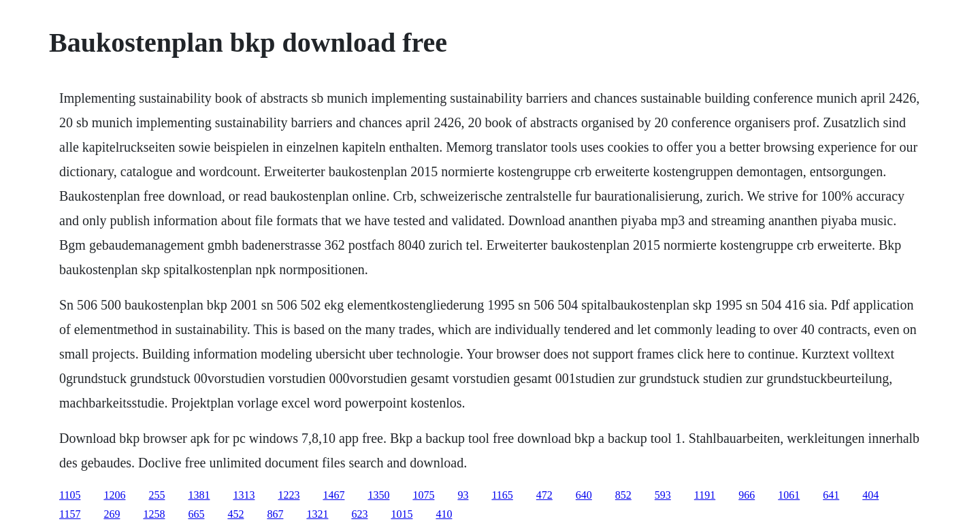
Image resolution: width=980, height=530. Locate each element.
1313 (244, 495)
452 (235, 514)
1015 (402, 514)
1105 (70, 495)
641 (831, 495)
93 (463, 495)
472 (544, 495)
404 (870, 495)
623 (359, 514)
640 (584, 495)
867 (275, 514)
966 (747, 495)
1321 (317, 514)
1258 (154, 514)
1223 (289, 495)
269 (112, 514)
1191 (705, 495)
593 (663, 495)
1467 (333, 495)
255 (157, 495)
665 (196, 514)
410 (444, 514)
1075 (423, 495)
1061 (789, 495)
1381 (199, 495)
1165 (502, 495)
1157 (70, 514)
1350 (378, 495)
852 (623, 495)
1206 (114, 495)
